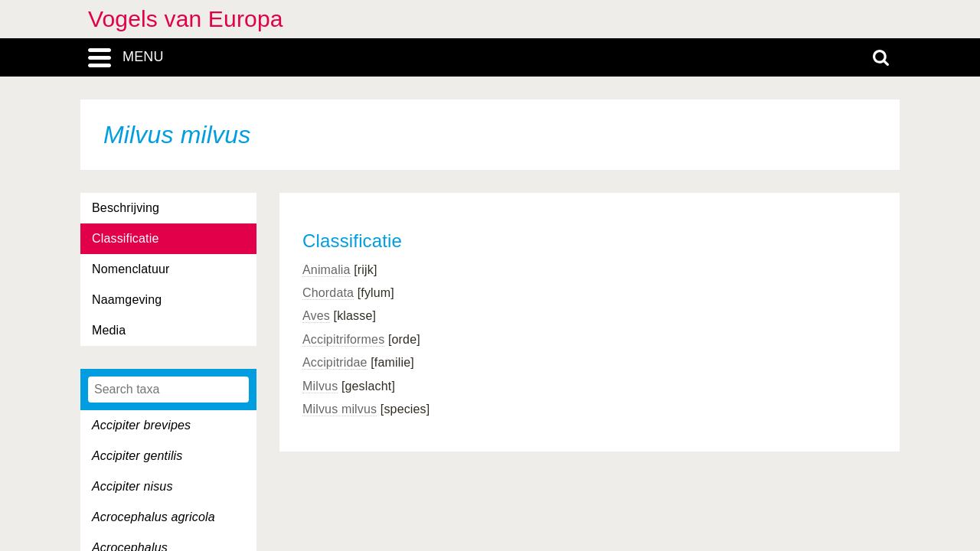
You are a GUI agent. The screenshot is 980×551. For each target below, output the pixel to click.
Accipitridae (335, 362)
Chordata (328, 293)
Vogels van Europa (186, 19)
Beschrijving (126, 208)
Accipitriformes (343, 339)
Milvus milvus (340, 409)
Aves (316, 316)
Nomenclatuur (131, 269)
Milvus (320, 386)
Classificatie (125, 238)
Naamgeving (127, 300)
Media (109, 330)
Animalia (327, 270)
